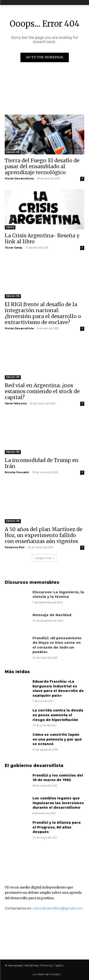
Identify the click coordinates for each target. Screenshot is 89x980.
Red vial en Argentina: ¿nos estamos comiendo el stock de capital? (42, 391)
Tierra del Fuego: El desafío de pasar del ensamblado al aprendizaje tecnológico (42, 166)
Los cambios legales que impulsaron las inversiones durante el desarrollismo (58, 803)
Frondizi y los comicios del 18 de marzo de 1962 (58, 778)
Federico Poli (15, 547)
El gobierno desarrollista (34, 766)
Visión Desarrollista (19, 178)
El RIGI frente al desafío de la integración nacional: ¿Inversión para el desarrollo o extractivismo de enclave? (43, 313)
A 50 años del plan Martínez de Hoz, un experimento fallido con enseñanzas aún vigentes (44, 535)
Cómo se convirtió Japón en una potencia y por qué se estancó (57, 739)
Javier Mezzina (16, 403)
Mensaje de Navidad (52, 615)
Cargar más (44, 558)
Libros (10, 227)
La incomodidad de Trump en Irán (42, 463)
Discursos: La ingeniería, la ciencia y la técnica (58, 594)
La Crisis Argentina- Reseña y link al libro (42, 239)
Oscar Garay (14, 248)
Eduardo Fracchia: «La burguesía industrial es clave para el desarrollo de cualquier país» (58, 688)
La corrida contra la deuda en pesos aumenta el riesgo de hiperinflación (58, 715)
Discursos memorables (32, 582)
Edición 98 (13, 152)
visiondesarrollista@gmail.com (58, 908)
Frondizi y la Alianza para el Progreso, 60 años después (57, 827)
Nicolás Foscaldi (17, 472)
